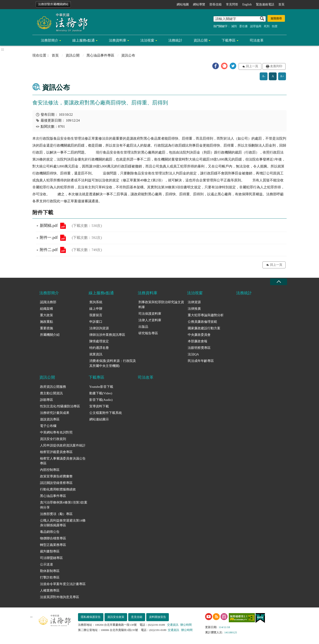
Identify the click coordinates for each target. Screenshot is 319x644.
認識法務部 (48, 302)
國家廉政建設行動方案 (204, 328)
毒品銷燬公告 (50, 532)
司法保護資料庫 (150, 314)
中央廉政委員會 (199, 335)
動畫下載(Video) (101, 393)
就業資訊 (96, 354)
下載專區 (229, 40)
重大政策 (47, 315)
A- (264, 76)
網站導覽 (199, 4)
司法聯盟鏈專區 (51, 558)
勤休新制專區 (50, 571)
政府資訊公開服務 (53, 387)
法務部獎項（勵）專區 (56, 514)
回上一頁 (252, 66)
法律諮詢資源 (99, 328)
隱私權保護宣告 (91, 617)
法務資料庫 (118, 40)
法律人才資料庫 (150, 320)
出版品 (143, 327)
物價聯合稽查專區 (53, 538)
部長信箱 (216, 4)
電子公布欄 (48, 426)
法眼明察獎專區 (199, 348)
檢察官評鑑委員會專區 (56, 452)
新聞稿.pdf (63, 226)
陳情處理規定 (99, 341)
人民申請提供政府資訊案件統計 (63, 445)
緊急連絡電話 (265, 4)
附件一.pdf (63, 238)
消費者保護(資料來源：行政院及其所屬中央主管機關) (113, 363)
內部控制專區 (50, 470)
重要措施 (47, 328)
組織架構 (47, 309)
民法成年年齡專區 (201, 361)
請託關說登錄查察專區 (56, 483)
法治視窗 (147, 40)
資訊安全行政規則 (53, 439)
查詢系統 (96, 302)
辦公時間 (186, 625)
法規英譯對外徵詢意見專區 (60, 597)
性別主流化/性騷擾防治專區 (60, 406)
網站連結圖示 (99, 419)
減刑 (234, 26)
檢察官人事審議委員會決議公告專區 (63, 461)
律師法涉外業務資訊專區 (107, 335)
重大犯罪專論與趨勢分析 (206, 315)
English (247, 4)
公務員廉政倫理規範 (202, 322)
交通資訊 (173, 625)
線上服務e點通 (84, 40)
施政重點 (47, 322)
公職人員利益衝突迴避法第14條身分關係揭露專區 (63, 523)
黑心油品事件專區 (100, 55)
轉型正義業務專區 (53, 545)
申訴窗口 (96, 322)
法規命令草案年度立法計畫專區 (63, 584)
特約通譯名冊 (99, 348)
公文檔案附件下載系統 (106, 413)
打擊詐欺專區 (50, 577)
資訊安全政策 (116, 617)
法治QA (193, 354)
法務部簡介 (50, 40)
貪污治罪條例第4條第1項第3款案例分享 (64, 505)
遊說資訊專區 (50, 419)
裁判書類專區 (50, 551)
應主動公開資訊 (51, 393)
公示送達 (47, 564)
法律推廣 (194, 309)
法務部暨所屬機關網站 (53, 4)
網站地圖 (183, 4)
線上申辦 (96, 309)
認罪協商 (256, 26)
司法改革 (257, 40)
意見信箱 (137, 617)
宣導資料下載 (99, 406)
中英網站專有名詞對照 (56, 432)
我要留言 (96, 315)
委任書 (243, 26)
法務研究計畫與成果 (55, 413)
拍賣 (275, 26)
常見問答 (232, 4)
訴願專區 (47, 400)
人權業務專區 (50, 590)
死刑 (267, 26)
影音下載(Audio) (101, 400)
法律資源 (194, 302)
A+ (282, 76)
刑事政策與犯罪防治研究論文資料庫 (161, 305)
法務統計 (175, 40)
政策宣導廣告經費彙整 (56, 476)
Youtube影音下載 (101, 387)
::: (32, 4)
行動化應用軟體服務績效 (58, 489)
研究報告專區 (148, 333)
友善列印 (276, 66)
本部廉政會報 (198, 341)
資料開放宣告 (158, 617)
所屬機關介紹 (50, 335)
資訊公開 (201, 40)
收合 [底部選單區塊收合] (279, 282)
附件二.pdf (63, 250)
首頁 (281, 4)
